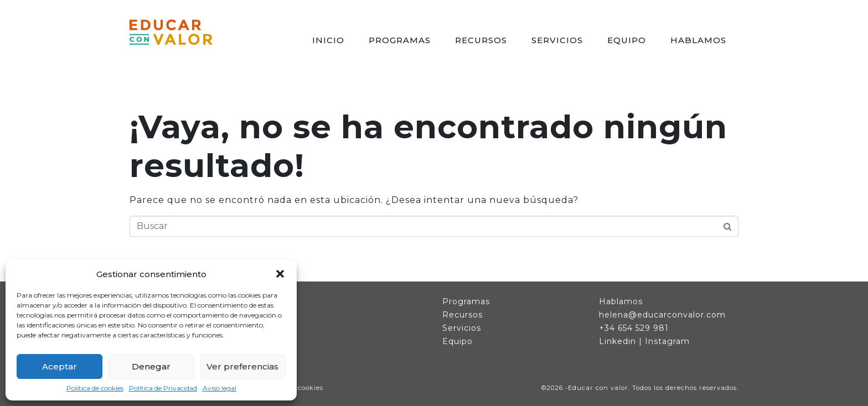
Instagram (667, 341)
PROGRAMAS (400, 40)
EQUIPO (627, 40)
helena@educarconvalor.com (662, 315)
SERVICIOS (557, 40)
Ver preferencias (242, 366)
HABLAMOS (698, 40)
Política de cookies (95, 388)
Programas (466, 301)
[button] (280, 274)
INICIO (328, 40)
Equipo (458, 341)
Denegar (151, 366)
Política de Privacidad (163, 388)
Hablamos (621, 301)
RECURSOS (481, 40)
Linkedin (618, 341)
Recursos (463, 315)
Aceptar (60, 366)
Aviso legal (219, 388)
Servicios (462, 328)
